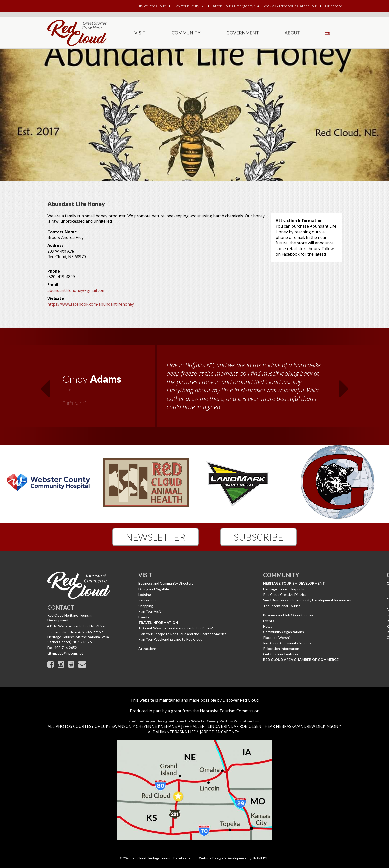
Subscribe (259, 537)
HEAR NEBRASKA (281, 726)
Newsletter (155, 537)
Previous (45, 386)
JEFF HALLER (192, 726)
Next (344, 386)
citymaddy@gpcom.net (65, 653)
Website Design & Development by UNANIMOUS (235, 858)
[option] (194, 389)
